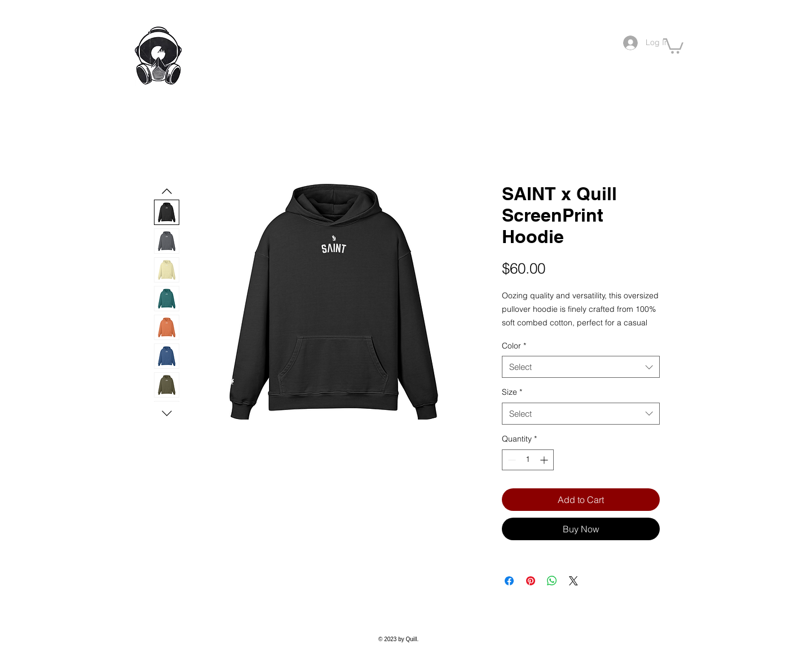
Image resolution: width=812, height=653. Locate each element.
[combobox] (581, 367)
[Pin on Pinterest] (531, 581)
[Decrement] (511, 460)
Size (512, 392)
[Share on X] (573, 581)
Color (514, 346)
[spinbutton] (528, 460)
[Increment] (545, 460)
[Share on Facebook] (509, 581)
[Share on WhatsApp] (552, 581)
